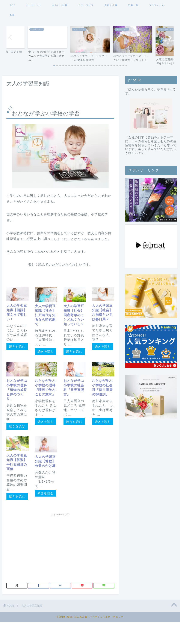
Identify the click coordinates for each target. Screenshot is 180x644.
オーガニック (34, 5)
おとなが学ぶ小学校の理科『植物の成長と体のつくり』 (17, 390)
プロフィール (157, 5)
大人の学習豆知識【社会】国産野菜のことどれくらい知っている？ (74, 315)
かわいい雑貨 (60, 5)
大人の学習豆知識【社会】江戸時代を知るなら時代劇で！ (45, 315)
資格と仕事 (111, 5)
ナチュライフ (86, 5)
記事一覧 (133, 5)
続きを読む (17, 347)
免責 (12, 15)
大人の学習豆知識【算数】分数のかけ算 (45, 461)
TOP (12, 5)
